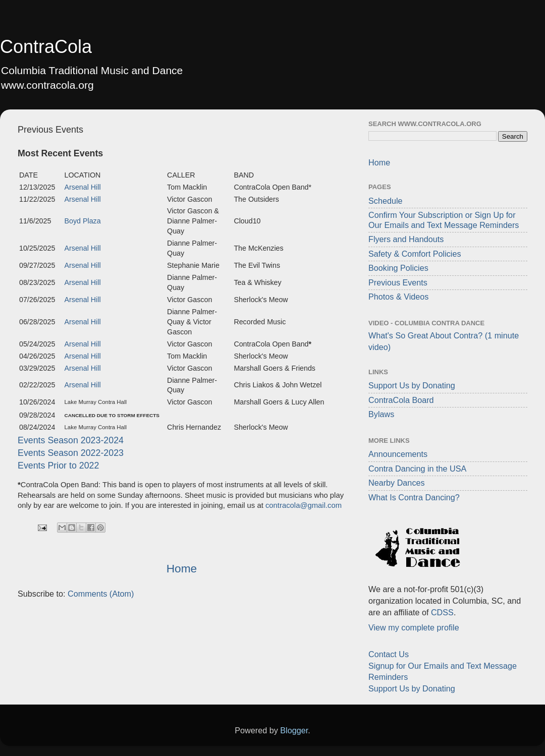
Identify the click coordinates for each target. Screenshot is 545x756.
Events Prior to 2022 (58, 466)
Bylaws (381, 414)
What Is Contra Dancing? (414, 497)
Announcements (398, 454)
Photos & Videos (398, 297)
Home (182, 568)
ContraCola (46, 47)
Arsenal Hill (83, 187)
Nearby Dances (397, 483)
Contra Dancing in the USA (417, 469)
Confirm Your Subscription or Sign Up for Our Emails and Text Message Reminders (444, 220)
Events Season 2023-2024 (71, 440)
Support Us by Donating (412, 385)
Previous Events (398, 282)
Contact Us (389, 654)
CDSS (442, 612)
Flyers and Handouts (406, 239)
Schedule (386, 201)
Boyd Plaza (83, 221)
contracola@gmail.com (304, 505)
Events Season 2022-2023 (71, 453)
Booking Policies (398, 268)
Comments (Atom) (101, 594)
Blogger (294, 730)
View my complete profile (414, 627)
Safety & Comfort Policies (415, 254)
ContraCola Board (401, 400)
